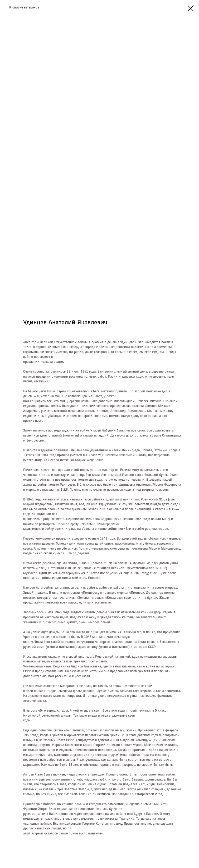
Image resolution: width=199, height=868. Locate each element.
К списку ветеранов (24, 8)
